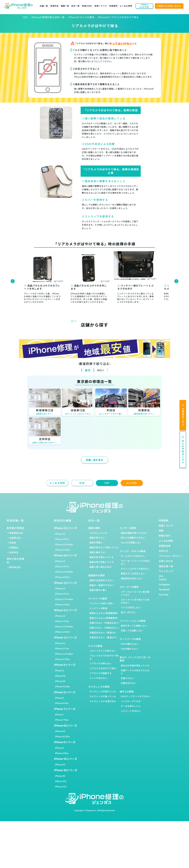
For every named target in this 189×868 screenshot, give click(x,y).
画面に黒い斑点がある (101, 567)
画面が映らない (97, 538)
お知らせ (163, 551)
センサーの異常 (128, 528)
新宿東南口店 (16, 533)
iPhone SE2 (61, 781)
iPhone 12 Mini (62, 632)
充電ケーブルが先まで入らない (135, 672)
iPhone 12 (60, 616)
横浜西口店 (15, 567)
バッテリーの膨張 (98, 608)
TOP (25, 17)
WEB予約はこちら (183, 450)
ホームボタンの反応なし (133, 556)
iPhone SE (60, 776)
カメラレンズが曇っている (103, 696)
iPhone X (60, 670)
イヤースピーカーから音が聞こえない (135, 593)
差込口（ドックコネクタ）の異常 (135, 659)
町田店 (13, 543)
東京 (88, 370)
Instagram (164, 584)
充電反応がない (129, 683)
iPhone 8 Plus (62, 703)
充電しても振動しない (132, 630)
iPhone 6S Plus (62, 736)
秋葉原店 (14, 547)
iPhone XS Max (62, 686)
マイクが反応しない (131, 607)
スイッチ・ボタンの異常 (133, 551)
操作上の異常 (127, 691)
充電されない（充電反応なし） (105, 628)
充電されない (127, 678)
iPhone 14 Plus (62, 577)
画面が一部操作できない (102, 585)
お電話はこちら (183, 415)
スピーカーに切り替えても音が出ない (135, 601)
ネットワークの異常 (130, 639)
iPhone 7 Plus (62, 720)
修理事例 (113, 6)
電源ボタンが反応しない (133, 573)
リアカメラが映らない (101, 663)
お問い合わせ (166, 561)
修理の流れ (87, 6)
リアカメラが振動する (101, 673)
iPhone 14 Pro (62, 566)
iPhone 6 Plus (62, 753)
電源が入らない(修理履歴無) (104, 613)
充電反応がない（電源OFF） (104, 637)
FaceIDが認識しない (131, 542)
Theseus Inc (91, 810)
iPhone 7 (59, 714)
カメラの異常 (95, 646)
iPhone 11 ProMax (64, 654)
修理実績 (163, 520)
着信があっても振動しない (134, 626)
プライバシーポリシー (171, 556)
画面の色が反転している (102, 562)
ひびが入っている (98, 533)
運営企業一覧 (166, 566)
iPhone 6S (60, 731)
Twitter (163, 579)
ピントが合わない (98, 678)
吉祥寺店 (14, 552)
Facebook (164, 589)
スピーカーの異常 (129, 587)
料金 (82, 483)
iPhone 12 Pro (62, 621)
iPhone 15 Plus (62, 550)
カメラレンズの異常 (99, 687)
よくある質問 (126, 6)
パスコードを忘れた (131, 711)
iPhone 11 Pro (62, 648)
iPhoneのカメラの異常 (81, 17)
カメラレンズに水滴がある (103, 701)
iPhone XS (60, 681)
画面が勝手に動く (98, 590)
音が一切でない (129, 612)
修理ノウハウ (101, 6)
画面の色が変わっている (102, 557)
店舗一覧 (44, 6)
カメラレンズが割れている (103, 691)
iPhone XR (60, 676)
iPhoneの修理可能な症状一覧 (48, 17)
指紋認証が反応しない (132, 578)
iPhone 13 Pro (62, 594)
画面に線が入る (97, 552)
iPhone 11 (60, 643)
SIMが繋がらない (129, 649)
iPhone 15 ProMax (64, 544)
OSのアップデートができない (136, 696)
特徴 (161, 531)
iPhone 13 (60, 588)
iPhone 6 (59, 748)
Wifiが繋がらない (130, 644)
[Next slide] (176, 281)
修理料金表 (165, 546)
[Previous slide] (13, 281)
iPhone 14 (60, 561)
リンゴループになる (131, 701)
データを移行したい (131, 706)
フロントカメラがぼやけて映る (104, 657)
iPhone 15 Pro (62, 539)
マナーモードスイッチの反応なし (135, 562)
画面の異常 (94, 528)
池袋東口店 (15, 538)
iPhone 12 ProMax (64, 626)
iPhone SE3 (61, 786)
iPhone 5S (60, 764)
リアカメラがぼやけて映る (103, 668)
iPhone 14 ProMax (64, 572)
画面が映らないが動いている (104, 547)
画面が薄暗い (96, 542)
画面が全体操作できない (102, 580)
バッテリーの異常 (98, 598)
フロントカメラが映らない (103, 651)
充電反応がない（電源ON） (103, 632)
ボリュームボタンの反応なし (135, 569)
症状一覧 (75, 6)
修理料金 (54, 6)
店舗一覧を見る (94, 460)
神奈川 (101, 370)
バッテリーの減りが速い (102, 603)
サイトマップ (166, 571)
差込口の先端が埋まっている (135, 665)
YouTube (164, 594)
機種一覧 (65, 6)
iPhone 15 (60, 534)
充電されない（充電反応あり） (105, 623)
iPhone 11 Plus (62, 659)
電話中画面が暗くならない (134, 533)
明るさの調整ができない (133, 538)
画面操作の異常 (97, 575)
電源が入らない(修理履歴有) (104, 618)
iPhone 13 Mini (62, 604)
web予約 (132, 483)
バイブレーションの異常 (133, 621)
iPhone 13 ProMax (64, 599)
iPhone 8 (59, 698)
